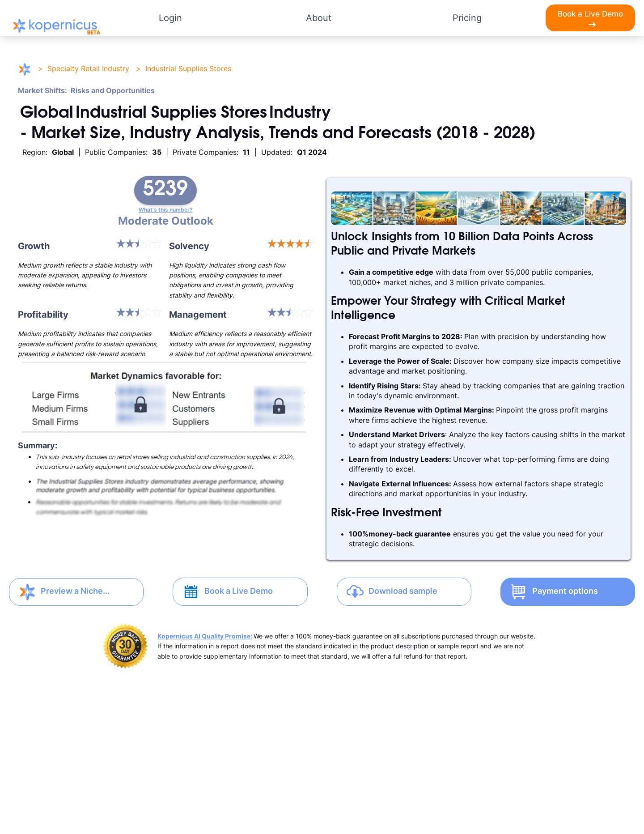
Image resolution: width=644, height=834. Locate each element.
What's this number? (166, 210)
